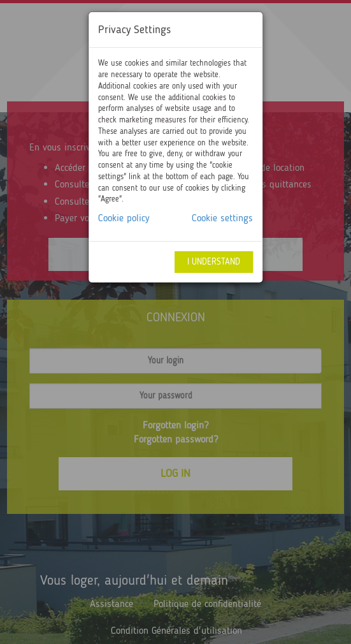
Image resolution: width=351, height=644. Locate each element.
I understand (214, 262)
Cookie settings (222, 218)
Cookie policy (124, 218)
